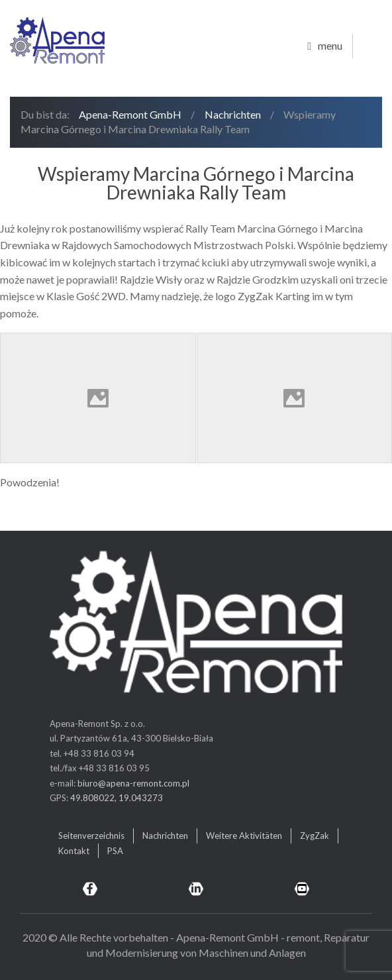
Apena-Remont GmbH (130, 114)
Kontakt (74, 851)
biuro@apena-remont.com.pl (133, 783)
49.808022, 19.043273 (117, 798)
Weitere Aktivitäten (244, 836)
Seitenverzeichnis (91, 836)
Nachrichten (233, 114)
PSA (115, 851)
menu (325, 46)
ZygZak (315, 836)
